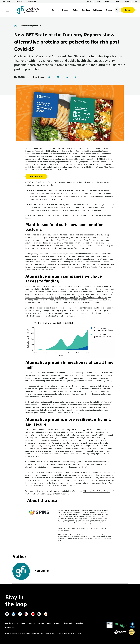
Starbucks (78, 267)
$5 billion (76, 156)
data (102, 235)
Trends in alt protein (30, 26)
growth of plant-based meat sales (39, 243)
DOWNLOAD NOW (36, 176)
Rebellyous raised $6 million (66, 297)
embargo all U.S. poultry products (55, 443)
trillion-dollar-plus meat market (42, 472)
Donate (128, 10)
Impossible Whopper (100, 151)
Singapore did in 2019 (78, 467)
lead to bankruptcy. (45, 448)
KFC (84, 267)
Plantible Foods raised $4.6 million (93, 297)
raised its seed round (72, 300)
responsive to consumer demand (78, 451)
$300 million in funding (56, 151)
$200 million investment (48, 302)
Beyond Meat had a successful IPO (99, 148)
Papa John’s (95, 267)
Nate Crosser (39, 77)
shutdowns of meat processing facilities (75, 438)
